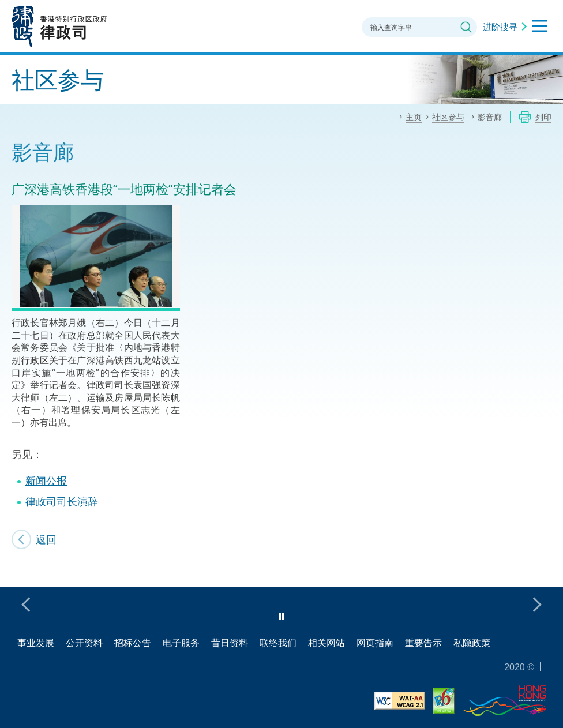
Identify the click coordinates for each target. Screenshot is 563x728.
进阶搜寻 (500, 27)
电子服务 (181, 643)
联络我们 (278, 643)
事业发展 (36, 643)
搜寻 (466, 27)
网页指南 (375, 643)
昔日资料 (230, 643)
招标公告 (133, 643)
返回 (46, 539)
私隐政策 (472, 643)
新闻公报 (46, 481)
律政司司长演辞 (62, 501)
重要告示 (423, 643)
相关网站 (326, 643)
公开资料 (84, 643)
